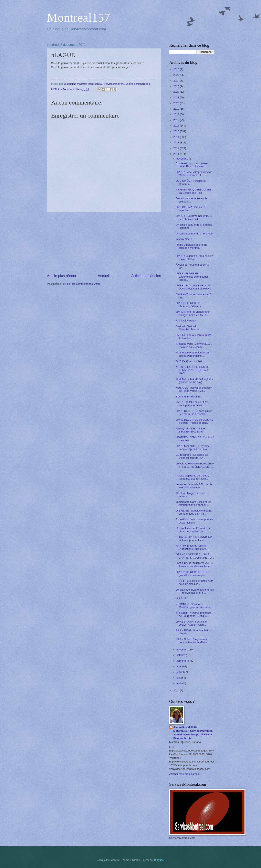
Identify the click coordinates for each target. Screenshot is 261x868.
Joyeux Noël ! (184, 239)
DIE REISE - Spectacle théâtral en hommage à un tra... (194, 512)
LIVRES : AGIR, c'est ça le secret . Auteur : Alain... (191, 623)
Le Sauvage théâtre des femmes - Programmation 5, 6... (195, 591)
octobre (181, 655)
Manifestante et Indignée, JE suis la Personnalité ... (192, 354)
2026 (177, 69)
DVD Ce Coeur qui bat (189, 361)
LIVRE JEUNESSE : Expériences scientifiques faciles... (192, 277)
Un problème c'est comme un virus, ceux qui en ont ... (193, 530)
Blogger (159, 860)
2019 (177, 109)
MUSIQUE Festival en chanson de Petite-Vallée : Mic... (194, 389)
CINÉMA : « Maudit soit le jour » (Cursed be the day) (194, 381)
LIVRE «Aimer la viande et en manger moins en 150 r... (193, 313)
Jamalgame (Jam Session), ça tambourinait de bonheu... (193, 503)
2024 (177, 81)
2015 (177, 131)
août (179, 666)
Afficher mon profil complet (185, 774)
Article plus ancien (146, 276)
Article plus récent (61, 276)
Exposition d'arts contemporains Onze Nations (194, 521)
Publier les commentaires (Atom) (82, 284)
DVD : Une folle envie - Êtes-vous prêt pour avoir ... (193, 404)
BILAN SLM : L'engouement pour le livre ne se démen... (193, 641)
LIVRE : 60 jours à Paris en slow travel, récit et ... (195, 257)
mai (179, 683)
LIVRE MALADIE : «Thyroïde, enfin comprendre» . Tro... (193, 448)
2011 (177, 154)
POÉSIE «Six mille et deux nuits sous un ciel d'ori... (194, 582)
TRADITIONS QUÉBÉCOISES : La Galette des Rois (194, 191)
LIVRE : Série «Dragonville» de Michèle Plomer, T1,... (194, 174)
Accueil (104, 276)
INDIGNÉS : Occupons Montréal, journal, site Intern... (195, 606)
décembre (183, 159)
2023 (177, 86)
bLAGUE (181, 598)
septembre (183, 661)
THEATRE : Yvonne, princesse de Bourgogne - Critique (194, 614)
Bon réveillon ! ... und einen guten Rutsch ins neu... (192, 165)
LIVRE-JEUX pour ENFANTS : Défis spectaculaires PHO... (194, 287)
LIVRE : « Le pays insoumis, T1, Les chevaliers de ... (195, 217)
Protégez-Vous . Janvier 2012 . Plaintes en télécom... (194, 345)
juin (179, 678)
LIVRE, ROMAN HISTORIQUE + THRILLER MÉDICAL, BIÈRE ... (195, 467)
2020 (177, 103)
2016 (177, 126)
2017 (177, 120)
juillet (180, 672)
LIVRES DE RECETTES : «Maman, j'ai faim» (191, 305)
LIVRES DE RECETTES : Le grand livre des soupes (193, 574)
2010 (177, 690)
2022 (177, 92)
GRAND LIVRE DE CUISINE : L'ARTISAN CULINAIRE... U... (195, 556)
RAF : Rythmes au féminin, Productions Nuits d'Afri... (192, 547)
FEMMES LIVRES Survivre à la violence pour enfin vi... (194, 538)
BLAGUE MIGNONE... (189, 397)
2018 (177, 114)
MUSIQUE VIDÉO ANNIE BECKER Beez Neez (191, 430)
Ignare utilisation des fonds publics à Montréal (191, 246)
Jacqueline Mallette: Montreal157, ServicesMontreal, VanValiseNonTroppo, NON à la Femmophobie (193, 733)
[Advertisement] (104, 243)
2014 (177, 137)
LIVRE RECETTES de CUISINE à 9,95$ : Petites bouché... (194, 421)
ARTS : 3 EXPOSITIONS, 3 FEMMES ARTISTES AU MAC (192, 370)
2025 (177, 75)
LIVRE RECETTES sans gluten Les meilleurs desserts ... (194, 413)
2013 (177, 142)
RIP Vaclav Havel (186, 321)
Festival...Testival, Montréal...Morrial (187, 328)
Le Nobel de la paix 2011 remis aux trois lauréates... (194, 486)
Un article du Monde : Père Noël (194, 234)
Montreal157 (79, 18)
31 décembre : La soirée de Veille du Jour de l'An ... (192, 456)
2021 (177, 97)
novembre (183, 650)
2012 (177, 148)
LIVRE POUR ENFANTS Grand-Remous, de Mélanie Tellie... (195, 565)
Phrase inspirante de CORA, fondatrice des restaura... (192, 477)
